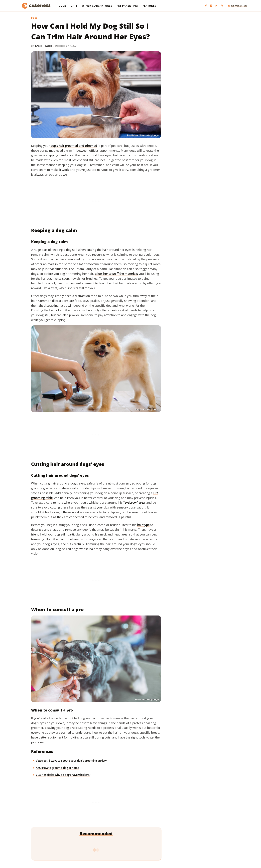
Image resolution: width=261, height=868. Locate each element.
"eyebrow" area (134, 502)
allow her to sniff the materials (116, 274)
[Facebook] (206, 6)
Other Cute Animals (97, 6)
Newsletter (237, 6)
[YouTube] (211, 6)
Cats (74, 6)
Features (149, 6)
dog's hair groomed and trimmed (74, 146)
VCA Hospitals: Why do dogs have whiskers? (63, 775)
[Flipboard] (217, 6)
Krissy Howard (43, 46)
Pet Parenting (127, 6)
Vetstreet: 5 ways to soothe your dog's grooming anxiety (71, 761)
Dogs (62, 6)
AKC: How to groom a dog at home (57, 768)
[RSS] (222, 6)
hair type (143, 525)
